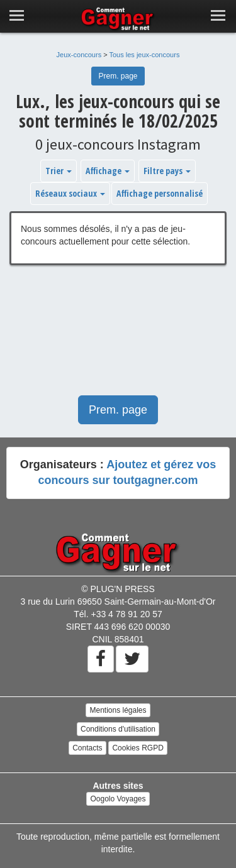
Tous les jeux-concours (145, 55)
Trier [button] (59, 171)
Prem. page (118, 76)
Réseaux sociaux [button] (70, 193)
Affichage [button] (108, 171)
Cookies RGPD (138, 748)
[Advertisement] (118, 337)
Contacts (87, 748)
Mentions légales (118, 710)
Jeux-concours (79, 55)
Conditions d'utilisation (118, 729)
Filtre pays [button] (167, 171)
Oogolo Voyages (118, 799)
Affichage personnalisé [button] (160, 193)
